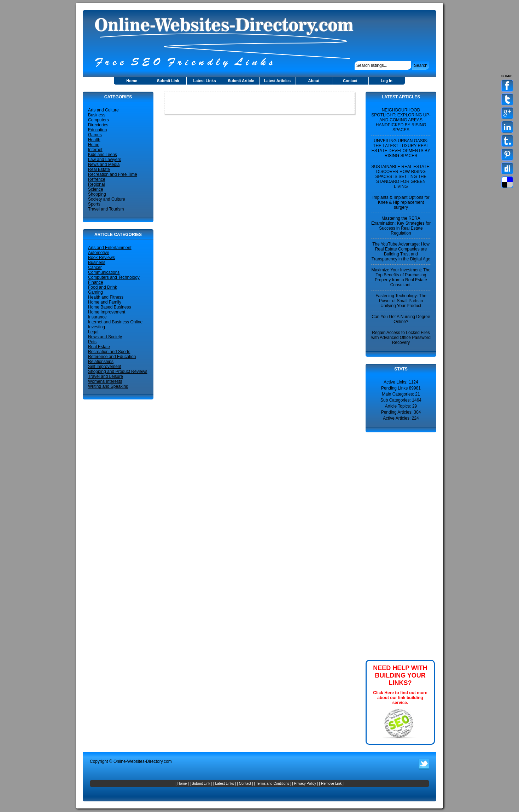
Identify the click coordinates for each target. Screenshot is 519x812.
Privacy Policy (305, 784)
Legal (93, 332)
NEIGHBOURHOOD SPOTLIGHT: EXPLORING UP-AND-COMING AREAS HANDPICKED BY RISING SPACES (401, 120)
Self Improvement (105, 367)
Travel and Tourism (106, 209)
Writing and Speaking (108, 386)
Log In (387, 81)
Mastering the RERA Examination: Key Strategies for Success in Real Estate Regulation (401, 226)
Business (97, 115)
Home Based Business (109, 307)
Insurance (97, 317)
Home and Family (105, 302)
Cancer (95, 267)
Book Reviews (101, 258)
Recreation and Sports (109, 352)
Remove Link (331, 784)
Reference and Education (112, 357)
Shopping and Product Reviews (118, 372)
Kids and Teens (103, 155)
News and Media (104, 165)
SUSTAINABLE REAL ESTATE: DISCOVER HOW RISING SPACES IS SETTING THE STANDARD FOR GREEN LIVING (401, 177)
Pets (92, 342)
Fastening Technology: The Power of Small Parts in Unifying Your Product (401, 301)
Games (95, 135)
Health (94, 140)
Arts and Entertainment (110, 248)
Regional (96, 184)
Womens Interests (105, 381)
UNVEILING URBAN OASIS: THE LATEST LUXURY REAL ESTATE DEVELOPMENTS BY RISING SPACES (401, 148)
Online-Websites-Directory (138, 761)
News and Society (105, 337)
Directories (98, 125)
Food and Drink (103, 287)
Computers (98, 120)
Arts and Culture (103, 110)
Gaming (95, 292)
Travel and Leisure (106, 376)
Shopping (97, 194)
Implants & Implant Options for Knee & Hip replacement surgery (401, 202)
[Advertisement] (387, 546)
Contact (350, 81)
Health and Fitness (106, 297)
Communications (104, 272)
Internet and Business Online (115, 322)
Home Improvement (107, 312)
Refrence (97, 179)
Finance (96, 282)
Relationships (101, 362)
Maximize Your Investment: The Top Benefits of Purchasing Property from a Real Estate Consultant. (401, 277)
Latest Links (204, 81)
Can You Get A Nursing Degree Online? (401, 319)
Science (96, 189)
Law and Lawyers (104, 160)
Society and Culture (107, 199)
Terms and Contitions (273, 784)
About (314, 81)
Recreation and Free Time (113, 174)
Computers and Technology (114, 277)
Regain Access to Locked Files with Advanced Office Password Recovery (401, 338)
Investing (97, 327)
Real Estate (99, 169)
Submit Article (241, 81)
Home (132, 81)
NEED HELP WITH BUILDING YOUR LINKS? (400, 675)
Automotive (99, 253)
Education (97, 130)
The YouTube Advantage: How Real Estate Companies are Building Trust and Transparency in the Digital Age (401, 252)
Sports (94, 204)
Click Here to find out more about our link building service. (400, 698)
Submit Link (168, 81)
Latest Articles (277, 81)
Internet (95, 150)
